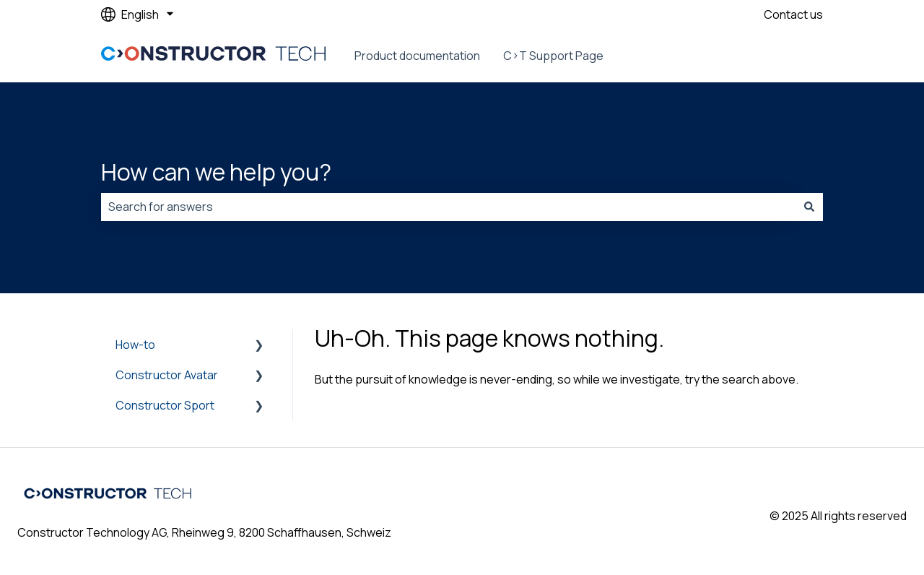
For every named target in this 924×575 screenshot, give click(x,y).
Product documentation (417, 56)
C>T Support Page (553, 56)
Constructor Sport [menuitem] (165, 405)
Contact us (793, 14)
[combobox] (448, 207)
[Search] (809, 207)
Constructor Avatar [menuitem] (167, 375)
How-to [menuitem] (135, 345)
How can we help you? (216, 172)
